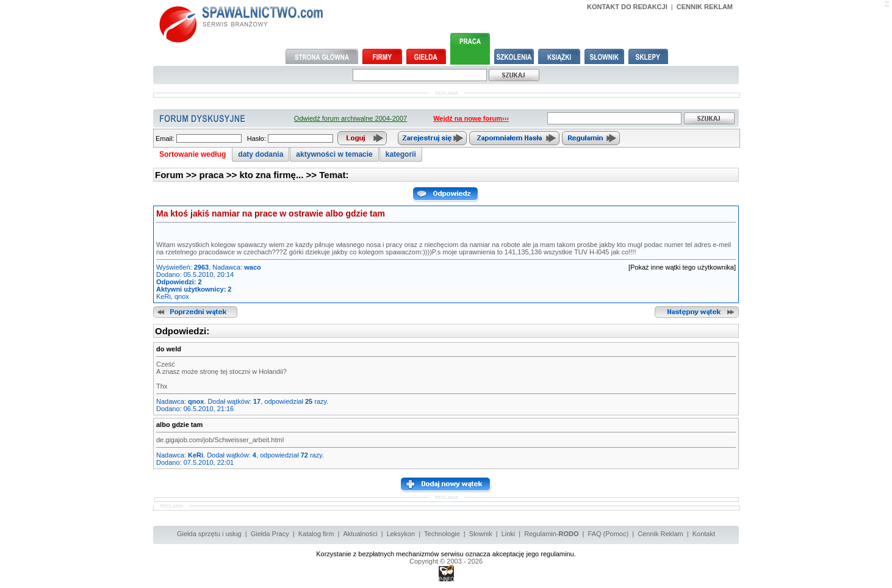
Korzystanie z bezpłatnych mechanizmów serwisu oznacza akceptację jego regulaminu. (446, 554)
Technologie (442, 534)
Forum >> (177, 175)
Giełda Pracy (270, 534)
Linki (509, 534)
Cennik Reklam (660, 534)
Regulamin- (551, 534)
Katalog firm (316, 534)
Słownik (481, 534)
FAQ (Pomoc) (609, 534)
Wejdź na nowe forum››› (471, 118)
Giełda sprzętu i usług (209, 534)
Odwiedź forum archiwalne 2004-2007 (351, 118)
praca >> (220, 175)
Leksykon (401, 534)
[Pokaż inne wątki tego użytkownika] (682, 267)
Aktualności (360, 534)
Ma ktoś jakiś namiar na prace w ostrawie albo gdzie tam (271, 213)
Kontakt (704, 534)
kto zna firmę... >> (279, 175)
